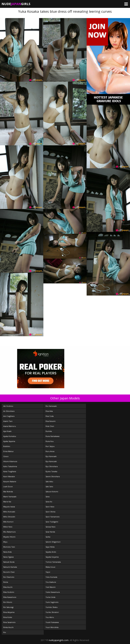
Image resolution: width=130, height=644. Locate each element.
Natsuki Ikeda (9, 562)
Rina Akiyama (9, 612)
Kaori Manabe (9, 476)
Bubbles (7, 446)
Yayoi (48, 572)
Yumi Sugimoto (52, 602)
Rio (5, 632)
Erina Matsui (8, 451)
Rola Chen (50, 426)
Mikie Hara (8, 527)
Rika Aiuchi (8, 587)
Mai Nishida (8, 492)
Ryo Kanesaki (51, 456)
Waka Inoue (50, 567)
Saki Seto (49, 486)
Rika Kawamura (10, 597)
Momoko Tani (9, 547)
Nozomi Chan (9, 572)
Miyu (5, 542)
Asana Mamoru (10, 426)
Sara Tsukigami (52, 522)
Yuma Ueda (50, 597)
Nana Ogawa (8, 557)
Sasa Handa (50, 532)
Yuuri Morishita (52, 627)
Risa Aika (49, 411)
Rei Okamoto (9, 577)
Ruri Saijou (50, 446)
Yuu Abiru (50, 617)
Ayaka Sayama (9, 441)
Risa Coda (50, 416)
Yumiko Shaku (52, 607)
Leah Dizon (8, 486)
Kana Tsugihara (10, 471)
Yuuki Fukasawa (52, 622)
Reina (6, 582)
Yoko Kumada (51, 577)
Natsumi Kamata (10, 567)
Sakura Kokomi (52, 492)
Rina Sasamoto (9, 622)
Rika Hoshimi (9, 592)
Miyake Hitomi (9, 537)
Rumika (49, 431)
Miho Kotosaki (9, 512)
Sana (48, 497)
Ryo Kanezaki (51, 461)
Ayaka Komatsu (10, 436)
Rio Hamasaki (51, 406)
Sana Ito (49, 502)
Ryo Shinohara (52, 466)
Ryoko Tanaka (51, 471)
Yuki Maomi (51, 587)
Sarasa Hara (50, 527)
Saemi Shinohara (53, 476)
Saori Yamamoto (53, 517)
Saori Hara (50, 507)
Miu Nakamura (9, 532)
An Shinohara (9, 411)
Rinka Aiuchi (8, 627)
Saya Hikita (50, 547)
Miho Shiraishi (9, 517)
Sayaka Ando (51, 552)
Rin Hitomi (8, 602)
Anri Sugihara (9, 416)
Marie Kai (7, 502)
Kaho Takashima (10, 466)
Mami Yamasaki (10, 497)
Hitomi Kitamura (10, 461)
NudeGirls (16, 4)
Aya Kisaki (7, 431)
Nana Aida (7, 552)
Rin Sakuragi (8, 607)
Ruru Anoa (50, 451)
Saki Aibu (49, 481)
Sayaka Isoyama (52, 557)
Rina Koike (8, 617)
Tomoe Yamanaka (53, 562)
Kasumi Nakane (10, 481)
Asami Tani (8, 421)
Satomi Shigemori (53, 542)
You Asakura (51, 582)
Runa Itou (50, 441)
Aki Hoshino (8, 406)
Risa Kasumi (51, 421)
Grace (6, 456)
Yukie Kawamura (53, 592)
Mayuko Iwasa (9, 507)
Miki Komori (8, 522)
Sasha (48, 537)
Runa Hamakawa (53, 436)
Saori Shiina (50, 512)
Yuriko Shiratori (52, 612)
